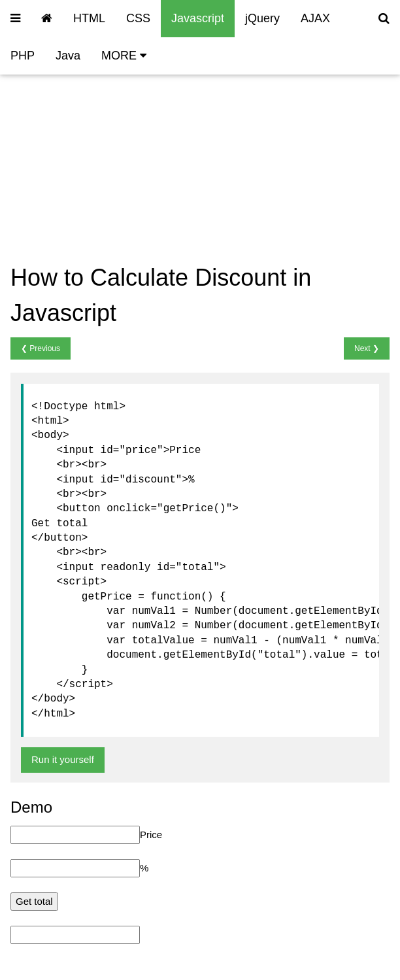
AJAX (315, 18)
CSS (138, 18)
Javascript (198, 18)
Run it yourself (63, 759)
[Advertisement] (210, 143)
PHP (23, 56)
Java (68, 56)
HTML (89, 18)
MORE (124, 56)
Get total (34, 901)
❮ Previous (41, 348)
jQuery (262, 18)
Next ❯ (367, 348)
